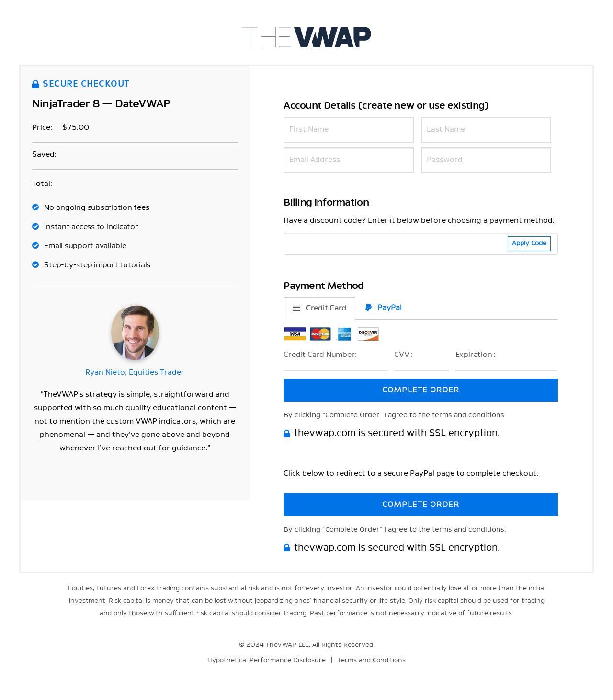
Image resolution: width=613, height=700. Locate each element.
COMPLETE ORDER (421, 390)
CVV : (403, 355)
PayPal (384, 308)
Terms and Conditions (372, 660)
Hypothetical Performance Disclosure (267, 660)
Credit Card (319, 308)
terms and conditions (468, 415)
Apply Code (529, 244)
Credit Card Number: (320, 355)
